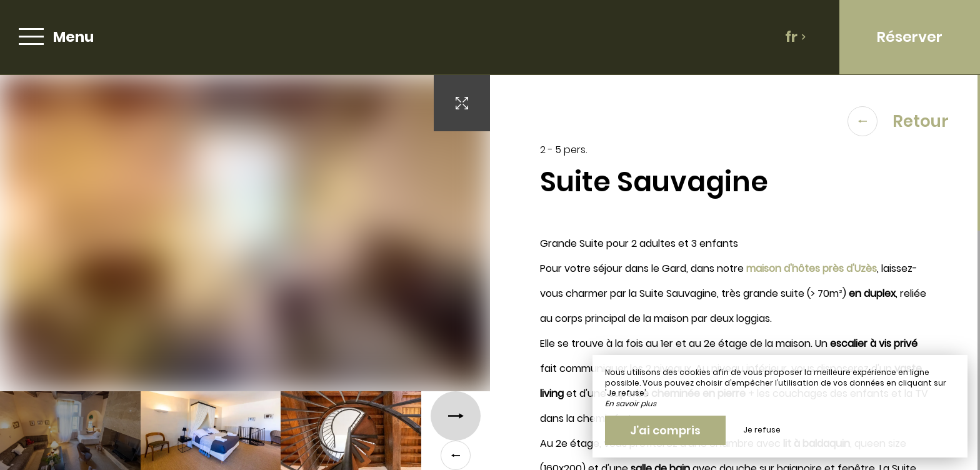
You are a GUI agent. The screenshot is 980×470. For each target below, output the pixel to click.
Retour (898, 121)
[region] (735, 272)
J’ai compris (665, 430)
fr (796, 37)
